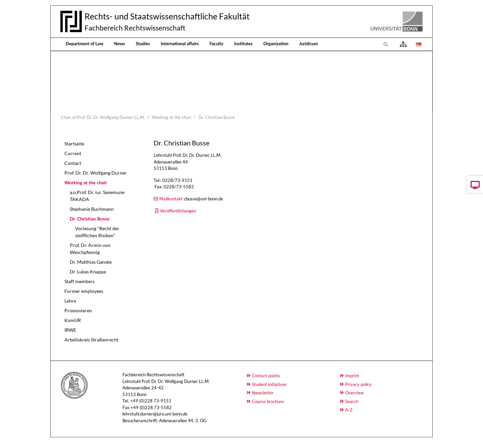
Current (73, 153)
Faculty (217, 44)
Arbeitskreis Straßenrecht (91, 340)
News (120, 44)
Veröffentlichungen (178, 211)
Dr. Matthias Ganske (91, 262)
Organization (276, 44)
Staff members (79, 281)
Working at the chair (86, 182)
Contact (73, 163)
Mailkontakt (171, 199)
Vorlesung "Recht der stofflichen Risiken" (97, 232)
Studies (143, 44)
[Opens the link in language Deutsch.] (418, 44)
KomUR (73, 320)
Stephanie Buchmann (92, 209)
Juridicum (309, 44)
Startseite (74, 144)
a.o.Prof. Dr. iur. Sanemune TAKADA (97, 196)
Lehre (70, 301)
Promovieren (78, 310)
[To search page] (386, 44)
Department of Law (85, 44)
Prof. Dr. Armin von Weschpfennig (90, 249)
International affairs (180, 44)
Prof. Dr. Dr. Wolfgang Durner (96, 173)
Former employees (84, 291)
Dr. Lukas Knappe (88, 272)
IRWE (70, 330)
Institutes (243, 44)
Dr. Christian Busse (90, 219)
